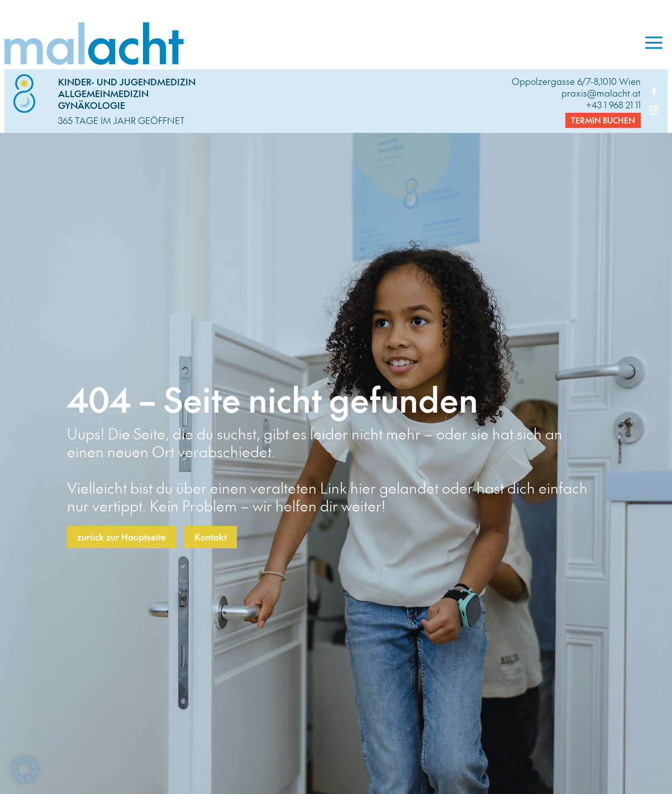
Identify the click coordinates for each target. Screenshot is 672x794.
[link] (322, 44)
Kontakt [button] (211, 537)
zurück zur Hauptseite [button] (121, 537)
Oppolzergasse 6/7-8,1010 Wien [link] (576, 81)
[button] (25, 769)
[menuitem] (654, 44)
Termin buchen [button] (603, 120)
